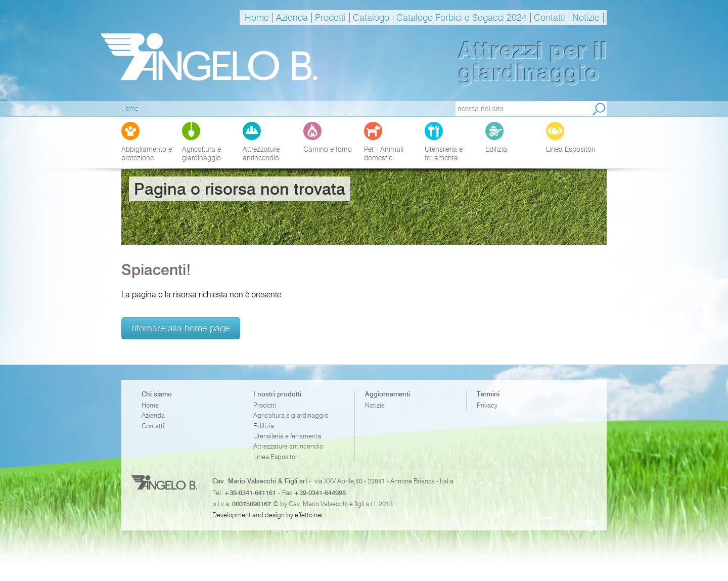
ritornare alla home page (181, 328)
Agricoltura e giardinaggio (291, 415)
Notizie (586, 18)
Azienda (292, 18)
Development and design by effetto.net (268, 515)
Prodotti (330, 18)
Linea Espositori (276, 457)
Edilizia (264, 426)
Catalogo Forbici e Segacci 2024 (462, 18)
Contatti (550, 18)
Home (257, 18)
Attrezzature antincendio (288, 446)
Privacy (487, 405)
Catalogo (371, 18)
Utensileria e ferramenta (287, 436)
